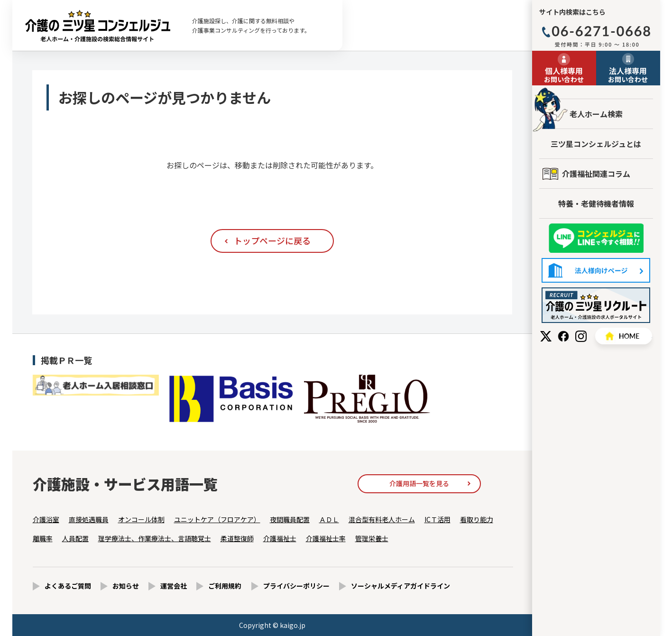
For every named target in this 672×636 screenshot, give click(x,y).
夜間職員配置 (290, 519)
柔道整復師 (237, 538)
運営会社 (174, 586)
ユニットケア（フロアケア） (217, 519)
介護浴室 (46, 519)
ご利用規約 (225, 586)
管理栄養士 (372, 538)
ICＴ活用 (437, 519)
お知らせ (126, 586)
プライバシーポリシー (296, 586)
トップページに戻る (272, 240)
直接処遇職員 (89, 519)
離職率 (43, 538)
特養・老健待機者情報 (596, 203)
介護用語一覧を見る (419, 483)
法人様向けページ (596, 270)
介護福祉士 (280, 538)
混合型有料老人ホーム (382, 519)
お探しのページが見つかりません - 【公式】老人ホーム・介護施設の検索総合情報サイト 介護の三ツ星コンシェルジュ (98, 26)
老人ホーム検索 (596, 114)
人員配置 (75, 538)
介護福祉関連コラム (596, 174)
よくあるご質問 (68, 586)
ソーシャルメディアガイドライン (400, 586)
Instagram (581, 336)
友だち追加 (596, 238)
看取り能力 (477, 519)
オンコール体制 (141, 519)
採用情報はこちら (596, 305)
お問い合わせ (564, 74)
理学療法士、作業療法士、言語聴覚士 (155, 538)
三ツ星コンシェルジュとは (596, 144)
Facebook (563, 336)
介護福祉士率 (326, 538)
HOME (624, 336)
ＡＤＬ (329, 519)
